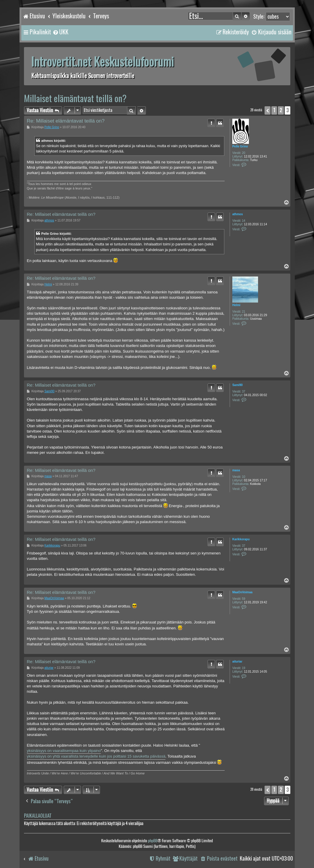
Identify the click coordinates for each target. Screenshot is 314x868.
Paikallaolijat (38, 816)
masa (236, 470)
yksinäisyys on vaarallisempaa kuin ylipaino (64, 751)
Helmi (236, 305)
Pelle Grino (240, 146)
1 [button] (274, 110)
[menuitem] (60, 32)
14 (244, 221)
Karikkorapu (241, 539)
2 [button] (281, 110)
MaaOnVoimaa (242, 592)
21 (244, 312)
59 (244, 599)
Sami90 (237, 385)
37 (244, 392)
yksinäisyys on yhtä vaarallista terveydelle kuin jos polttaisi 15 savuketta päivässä (96, 756)
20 (244, 153)
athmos (238, 214)
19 (244, 668)
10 (244, 477)
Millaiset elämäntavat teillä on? (75, 98)
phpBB (153, 841)
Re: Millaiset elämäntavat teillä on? (66, 121)
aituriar (237, 662)
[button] (268, 110)
